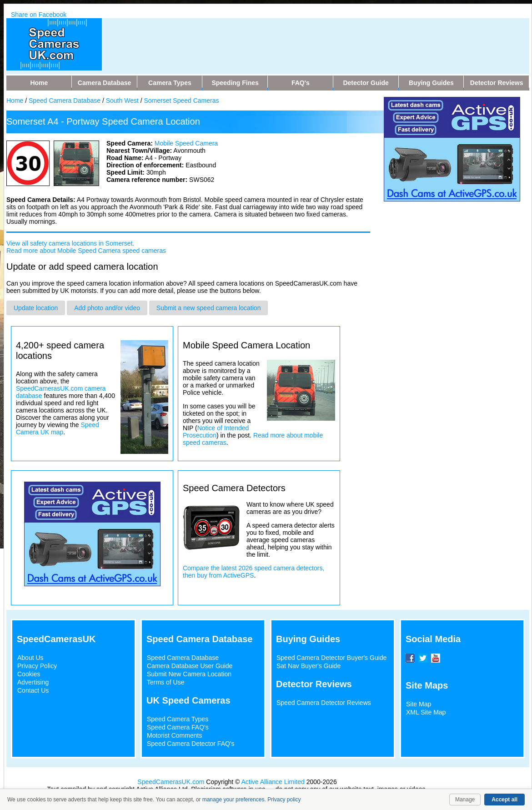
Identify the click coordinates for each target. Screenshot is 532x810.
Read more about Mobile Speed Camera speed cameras (86, 251)
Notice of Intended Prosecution (216, 432)
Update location (36, 308)
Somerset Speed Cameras (182, 101)
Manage (465, 800)
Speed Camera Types (178, 719)
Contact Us (33, 690)
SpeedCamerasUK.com (171, 782)
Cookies (29, 674)
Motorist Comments (174, 735)
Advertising (33, 682)
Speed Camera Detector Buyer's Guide (331, 658)
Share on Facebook (39, 15)
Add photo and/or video (107, 308)
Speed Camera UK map (58, 428)
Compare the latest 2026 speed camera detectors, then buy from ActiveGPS (253, 572)
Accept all (504, 800)
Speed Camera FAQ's (178, 727)
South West (122, 101)
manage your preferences (233, 800)
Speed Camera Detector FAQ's (191, 744)
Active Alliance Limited (273, 782)
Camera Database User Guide (190, 666)
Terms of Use (166, 682)
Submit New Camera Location (189, 674)
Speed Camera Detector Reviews (324, 703)
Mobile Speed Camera (186, 143)
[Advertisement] (286, 39)
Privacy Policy (37, 666)
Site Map (419, 704)
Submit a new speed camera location (209, 308)
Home (15, 101)
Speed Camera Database (65, 101)
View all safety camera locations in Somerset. (70, 243)
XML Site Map (426, 712)
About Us (30, 658)
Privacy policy (284, 800)
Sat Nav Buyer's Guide (309, 666)
